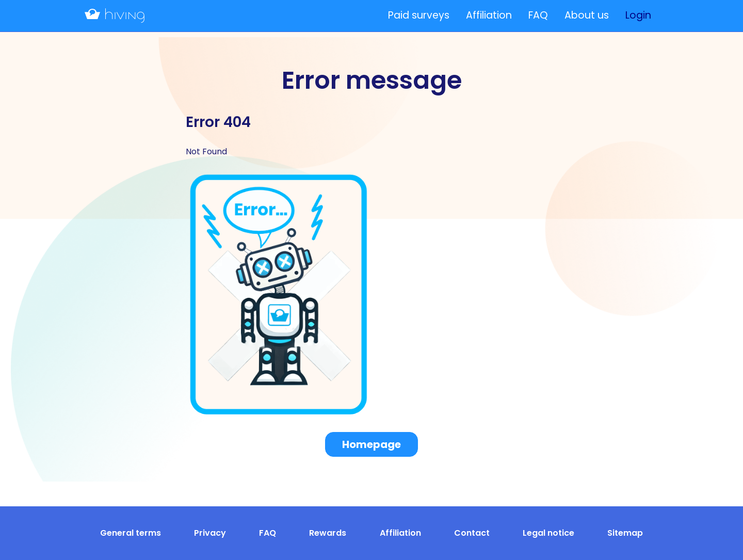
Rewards (328, 533)
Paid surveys (419, 15)
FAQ (538, 15)
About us (587, 15)
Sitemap (625, 533)
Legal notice (548, 533)
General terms (131, 533)
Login (638, 15)
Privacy (210, 533)
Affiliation (489, 15)
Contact (472, 533)
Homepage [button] (372, 444)
